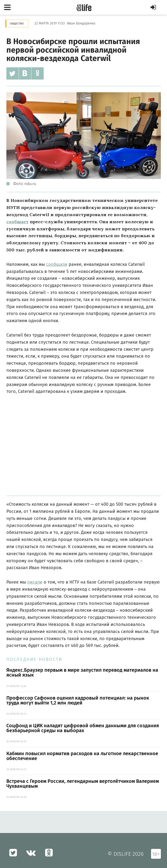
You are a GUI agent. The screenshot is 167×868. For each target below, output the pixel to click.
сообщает (18, 222)
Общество (17, 24)
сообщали (57, 264)
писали (35, 582)
